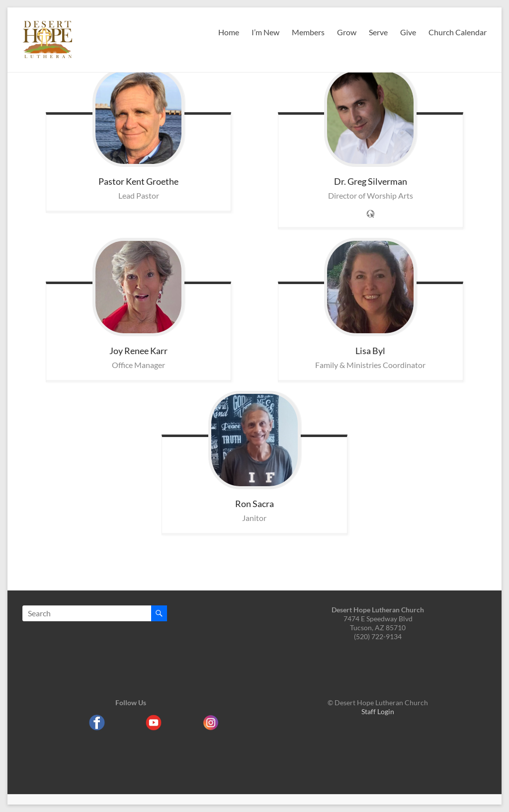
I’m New (265, 32)
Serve (378, 32)
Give (408, 32)
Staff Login (378, 711)
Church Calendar (458, 32)
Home (229, 32)
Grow (347, 32)
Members (308, 32)
